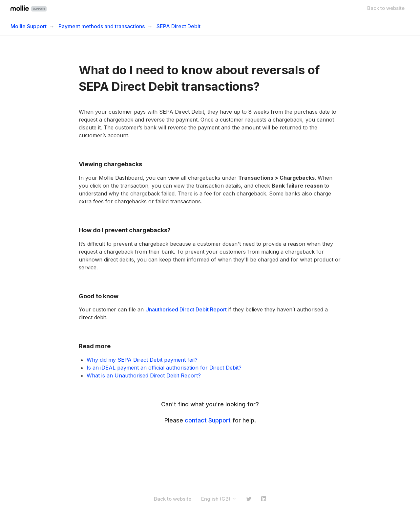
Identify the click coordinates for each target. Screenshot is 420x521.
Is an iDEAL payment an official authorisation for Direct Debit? (164, 368)
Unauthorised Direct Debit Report (186, 309)
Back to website (386, 8)
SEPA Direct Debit (178, 26)
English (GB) (219, 499)
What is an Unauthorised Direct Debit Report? (144, 375)
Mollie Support (29, 26)
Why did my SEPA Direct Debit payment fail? (142, 360)
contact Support (208, 420)
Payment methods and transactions (102, 26)
